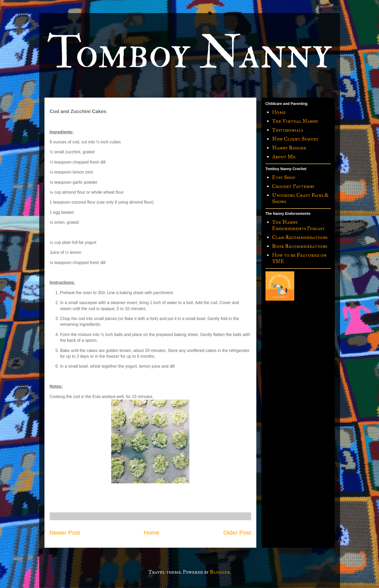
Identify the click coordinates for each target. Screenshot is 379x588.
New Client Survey (295, 139)
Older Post (237, 533)
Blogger (220, 572)
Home (152, 533)
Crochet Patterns (293, 186)
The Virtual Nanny (295, 121)
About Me (284, 156)
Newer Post (65, 533)
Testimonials (288, 130)
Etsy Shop (284, 177)
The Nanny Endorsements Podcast (298, 225)
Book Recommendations (300, 246)
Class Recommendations (300, 237)
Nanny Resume (289, 148)
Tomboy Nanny (189, 53)
